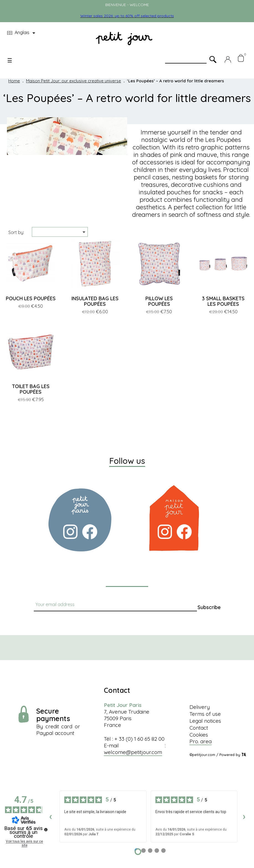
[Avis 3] (150, 851)
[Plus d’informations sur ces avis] (45, 829)
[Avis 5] (163, 851)
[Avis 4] (157, 851)
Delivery (200, 707)
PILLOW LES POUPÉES (159, 301)
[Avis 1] (138, 852)
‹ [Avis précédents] (51, 816)
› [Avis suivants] (244, 816)
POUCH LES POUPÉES (31, 298)
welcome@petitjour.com (133, 752)
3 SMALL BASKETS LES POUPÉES (223, 301)
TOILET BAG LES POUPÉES (31, 389)
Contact (199, 728)
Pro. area (201, 741)
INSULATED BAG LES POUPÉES (95, 301)
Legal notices (205, 721)
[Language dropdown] (22, 33)
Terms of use (205, 714)
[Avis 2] (143, 851)
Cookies (199, 735)
